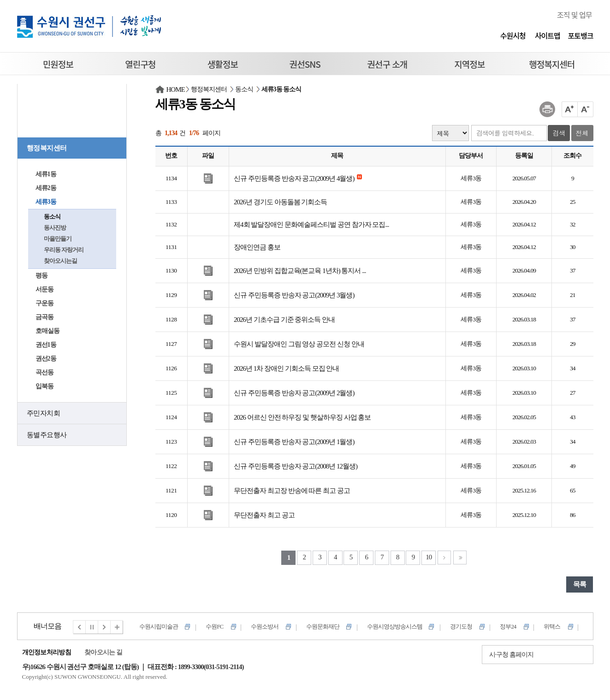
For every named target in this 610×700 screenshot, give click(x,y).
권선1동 (46, 345)
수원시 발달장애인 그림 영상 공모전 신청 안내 (299, 344)
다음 (105, 627)
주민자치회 (44, 413)
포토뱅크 (581, 36)
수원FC (214, 626)
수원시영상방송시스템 (395, 626)
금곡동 (44, 317)
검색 (559, 133)
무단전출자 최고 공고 (264, 515)
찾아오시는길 (60, 261)
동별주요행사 (47, 435)
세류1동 (46, 174)
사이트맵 (548, 36)
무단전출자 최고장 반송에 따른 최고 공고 (292, 491)
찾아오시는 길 (104, 652)
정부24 (508, 626)
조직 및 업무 (574, 15)
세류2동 (46, 188)
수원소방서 (265, 626)
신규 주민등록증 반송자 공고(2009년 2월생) (294, 393)
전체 (582, 133)
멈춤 (92, 627)
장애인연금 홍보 (257, 247)
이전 (79, 627)
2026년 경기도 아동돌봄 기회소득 (280, 202)
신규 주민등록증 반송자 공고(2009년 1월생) (294, 442)
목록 (580, 584)
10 (429, 557)
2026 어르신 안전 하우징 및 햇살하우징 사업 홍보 (302, 417)
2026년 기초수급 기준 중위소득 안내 (284, 320)
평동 (41, 276)
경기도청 (461, 626)
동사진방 (55, 228)
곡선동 (44, 372)
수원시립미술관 (159, 626)
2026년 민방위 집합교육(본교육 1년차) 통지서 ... (300, 271)
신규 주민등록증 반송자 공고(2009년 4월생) (294, 178)
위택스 (552, 626)
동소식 (52, 217)
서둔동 (44, 289)
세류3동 (46, 202)
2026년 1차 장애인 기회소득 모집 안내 (286, 368)
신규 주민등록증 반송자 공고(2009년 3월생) (294, 295)
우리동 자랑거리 (64, 250)
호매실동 (47, 331)
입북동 (44, 386)
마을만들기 (58, 239)
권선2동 (46, 359)
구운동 (44, 303)
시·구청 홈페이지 (511, 655)
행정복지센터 (47, 148)
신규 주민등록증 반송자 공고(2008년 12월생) (296, 466)
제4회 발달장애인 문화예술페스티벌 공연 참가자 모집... (311, 225)
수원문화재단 (323, 626)
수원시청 (513, 36)
